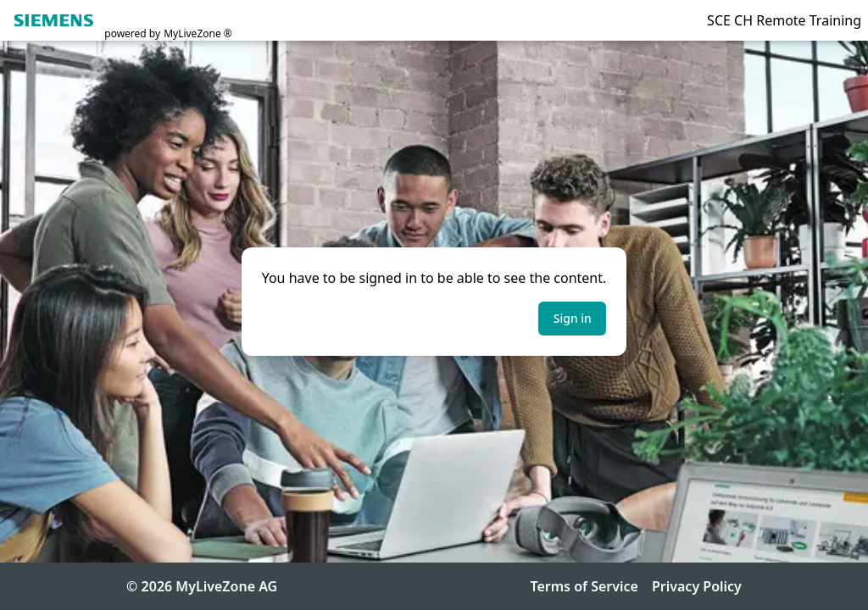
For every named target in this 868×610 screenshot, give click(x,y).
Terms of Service (584, 586)
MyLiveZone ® (198, 34)
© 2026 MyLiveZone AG (202, 586)
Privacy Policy (697, 586)
